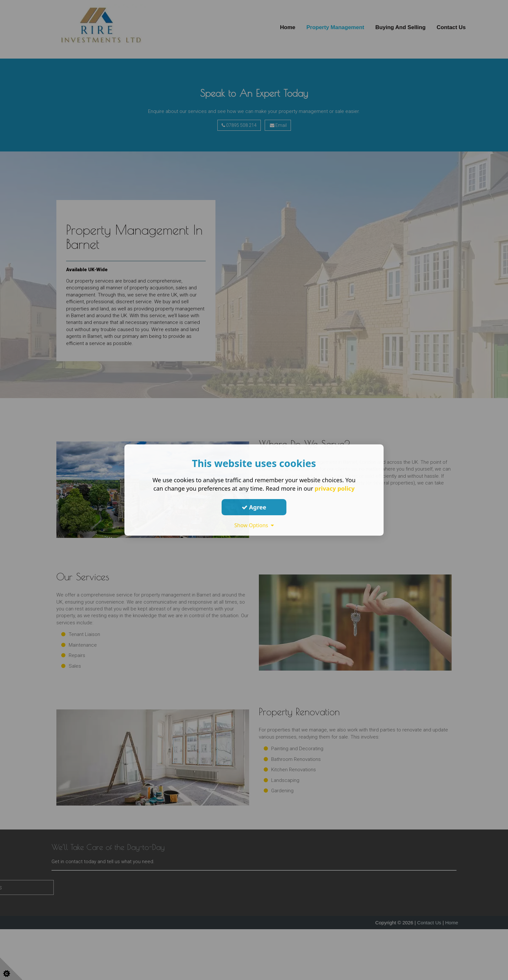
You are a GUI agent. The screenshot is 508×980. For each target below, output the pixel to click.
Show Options (254, 525)
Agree (254, 507)
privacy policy (335, 488)
